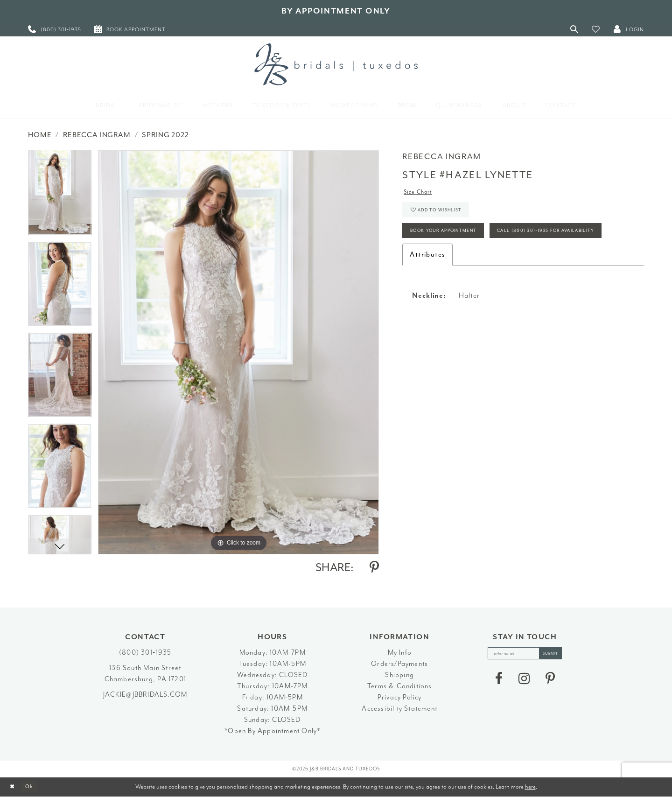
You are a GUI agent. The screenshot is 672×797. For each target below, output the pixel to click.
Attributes (427, 292)
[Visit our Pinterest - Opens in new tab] (550, 682)
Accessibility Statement (399, 709)
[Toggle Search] (574, 29)
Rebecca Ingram (97, 135)
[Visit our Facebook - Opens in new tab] (499, 682)
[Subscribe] (557, 655)
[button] (596, 29)
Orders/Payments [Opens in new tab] (399, 664)
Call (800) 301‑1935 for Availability (473, 267)
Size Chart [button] (422, 193)
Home (40, 135)
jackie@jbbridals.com (145, 695)
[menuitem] (55, 29)
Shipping (399, 675)
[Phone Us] (55, 29)
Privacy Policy (400, 697)
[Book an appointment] (130, 29)
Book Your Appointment (454, 241)
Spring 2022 (165, 135)
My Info (400, 653)
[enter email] (525, 655)
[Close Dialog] (14, 787)
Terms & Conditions (400, 686)
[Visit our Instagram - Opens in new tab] (524, 682)
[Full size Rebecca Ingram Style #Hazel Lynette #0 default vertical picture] (238, 352)
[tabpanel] (60, 196)
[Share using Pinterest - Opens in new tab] (374, 567)
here (530, 787)
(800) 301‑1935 (145, 653)
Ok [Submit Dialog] (35, 787)
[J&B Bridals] (336, 64)
